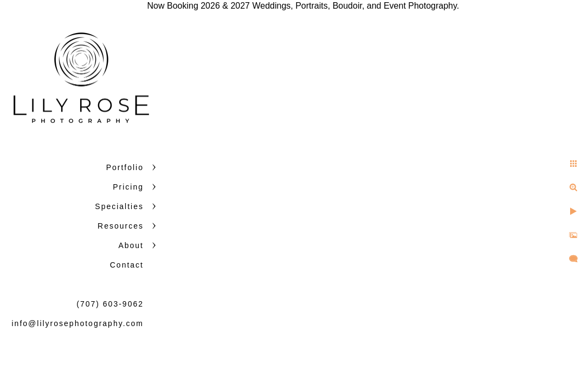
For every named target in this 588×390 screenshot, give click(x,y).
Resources (121, 226)
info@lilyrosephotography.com (78, 323)
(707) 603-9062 (110, 304)
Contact (127, 265)
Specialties (119, 206)
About (131, 245)
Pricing (128, 187)
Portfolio (125, 167)
